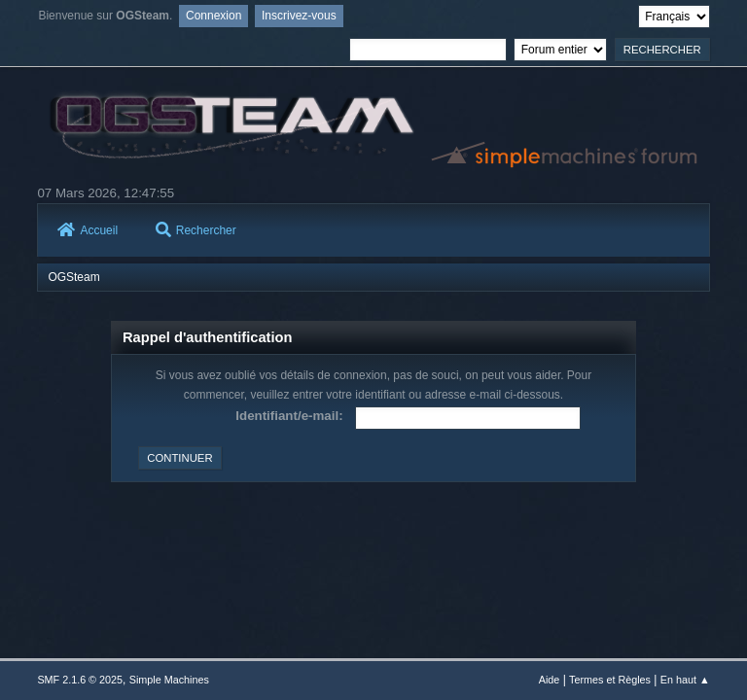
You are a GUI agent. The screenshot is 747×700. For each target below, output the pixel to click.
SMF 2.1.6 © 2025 (80, 680)
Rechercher (196, 230)
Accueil (88, 230)
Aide (550, 680)
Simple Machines (169, 680)
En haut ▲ (685, 680)
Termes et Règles (610, 680)
